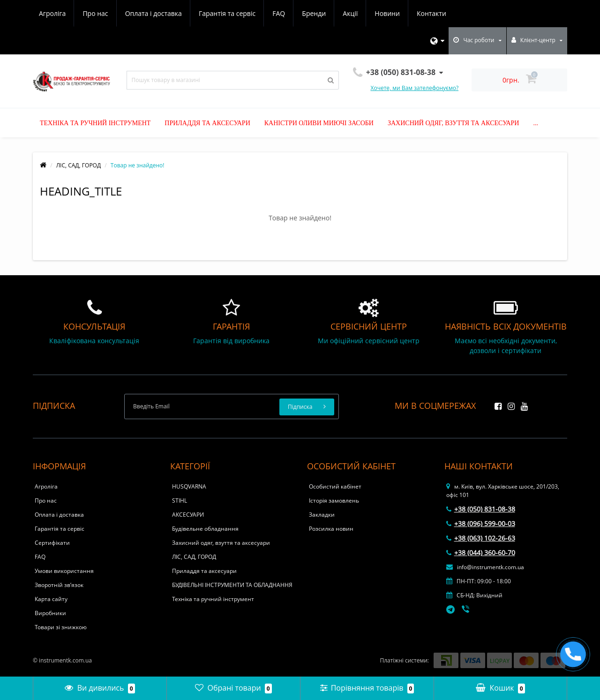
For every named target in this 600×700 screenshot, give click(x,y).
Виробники (50, 613)
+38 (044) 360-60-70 (481, 553)
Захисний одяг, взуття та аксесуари (454, 123)
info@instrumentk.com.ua (485, 567)
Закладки (322, 515)
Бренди (314, 13)
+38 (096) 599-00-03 (481, 523)
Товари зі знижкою (61, 627)
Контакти (431, 13)
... (536, 123)
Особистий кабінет (335, 486)
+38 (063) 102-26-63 (481, 538)
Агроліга (52, 13)
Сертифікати (52, 543)
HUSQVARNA (189, 486)
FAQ (279, 13)
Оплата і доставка (154, 13)
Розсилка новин (331, 529)
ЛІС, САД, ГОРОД (79, 165)
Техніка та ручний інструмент (95, 123)
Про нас (95, 13)
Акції (350, 13)
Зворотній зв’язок (59, 585)
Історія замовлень (334, 501)
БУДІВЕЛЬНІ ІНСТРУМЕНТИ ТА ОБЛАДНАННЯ (232, 585)
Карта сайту (51, 599)
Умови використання (64, 571)
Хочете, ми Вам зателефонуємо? (415, 88)
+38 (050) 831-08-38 (481, 509)
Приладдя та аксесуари (207, 123)
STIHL (180, 501)
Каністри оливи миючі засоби (319, 123)
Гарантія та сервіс (227, 13)
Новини (387, 13)
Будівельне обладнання (205, 529)
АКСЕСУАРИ (188, 515)
